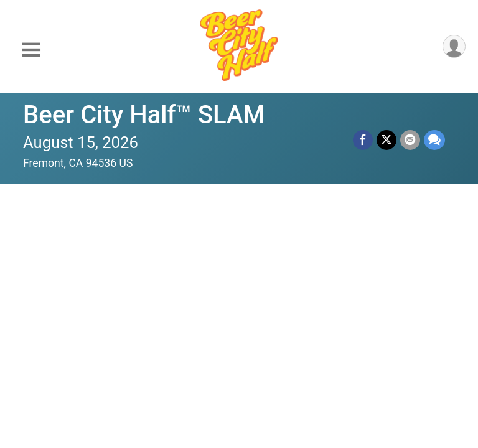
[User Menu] (454, 46)
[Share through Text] (434, 140)
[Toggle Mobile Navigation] (31, 50)
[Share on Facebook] (363, 140)
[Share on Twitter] (387, 140)
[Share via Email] (410, 140)
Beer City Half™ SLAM (144, 115)
